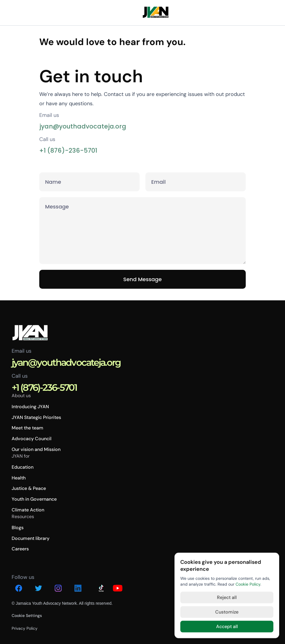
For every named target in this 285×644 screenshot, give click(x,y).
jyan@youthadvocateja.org (83, 126)
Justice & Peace (29, 488)
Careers (20, 549)
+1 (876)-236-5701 (68, 150)
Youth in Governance (34, 499)
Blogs (18, 528)
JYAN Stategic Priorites (36, 417)
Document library (31, 538)
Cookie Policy (248, 584)
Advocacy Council (32, 439)
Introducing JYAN (30, 407)
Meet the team (27, 428)
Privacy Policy (25, 628)
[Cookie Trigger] (27, 616)
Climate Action (28, 510)
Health (19, 478)
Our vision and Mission (36, 449)
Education (23, 467)
